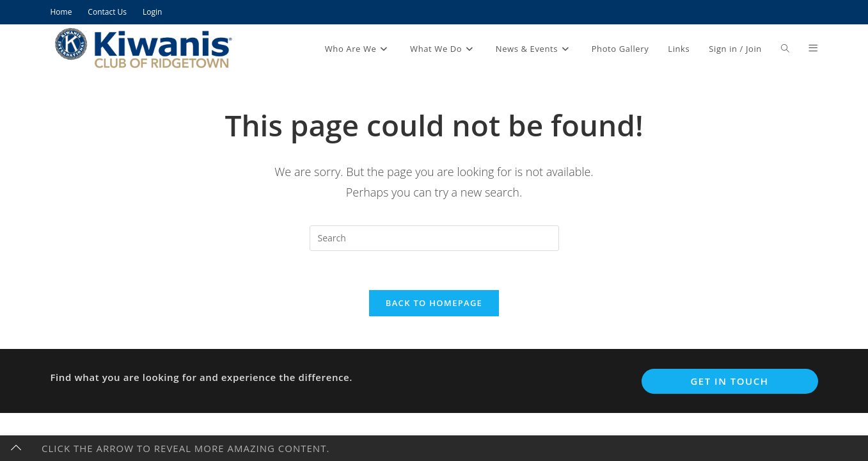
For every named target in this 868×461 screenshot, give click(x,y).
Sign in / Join (735, 49)
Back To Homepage (434, 303)
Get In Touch (729, 381)
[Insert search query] (434, 238)
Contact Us (107, 12)
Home (61, 12)
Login (152, 12)
